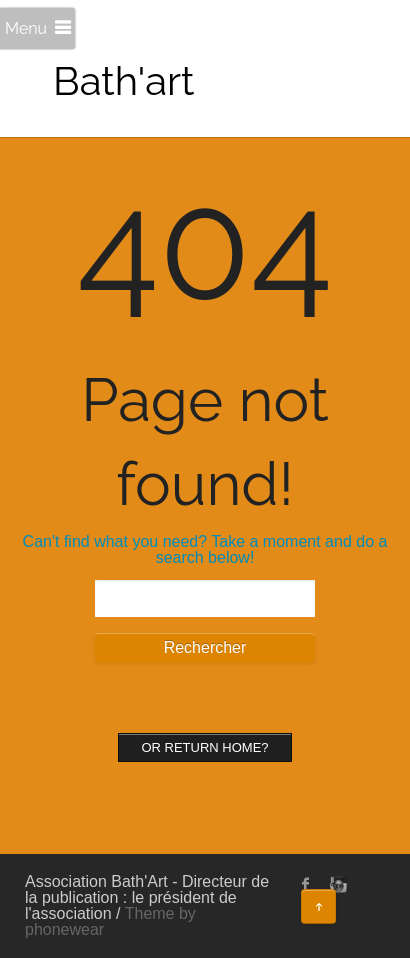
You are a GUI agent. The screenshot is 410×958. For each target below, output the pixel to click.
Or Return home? (204, 747)
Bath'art (123, 80)
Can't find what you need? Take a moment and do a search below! (205, 549)
